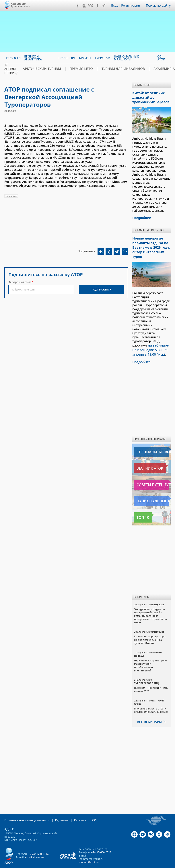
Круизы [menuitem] (85, 58)
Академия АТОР (143, 69)
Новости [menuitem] (13, 58)
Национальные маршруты (152, 490)
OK (100, 6)
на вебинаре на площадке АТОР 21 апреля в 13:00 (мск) (151, 340)
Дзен (80, 6)
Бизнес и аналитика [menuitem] (33, 58)
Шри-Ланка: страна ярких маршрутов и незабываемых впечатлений (151, 654)
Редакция (56, 809)
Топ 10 (140, 506)
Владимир (11, 196)
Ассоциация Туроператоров (21, 5)
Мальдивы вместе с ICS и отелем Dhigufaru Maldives (151, 699)
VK (93, 6)
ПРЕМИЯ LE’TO (71, 69)
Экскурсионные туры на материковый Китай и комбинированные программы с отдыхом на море (150, 604)
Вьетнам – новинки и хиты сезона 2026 (151, 678)
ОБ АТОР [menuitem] (161, 58)
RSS (85, 809)
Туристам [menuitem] (103, 58)
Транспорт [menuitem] (67, 58)
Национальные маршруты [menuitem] (126, 58)
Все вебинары (148, 711)
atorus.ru (80, 865)
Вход (117, 6)
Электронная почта (20, 282)
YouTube (86, 6)
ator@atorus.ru (34, 846)
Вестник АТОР (144, 457)
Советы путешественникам (152, 474)
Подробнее (141, 351)
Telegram (106, 6)
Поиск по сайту (160, 6)
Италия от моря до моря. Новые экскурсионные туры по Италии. (150, 629)
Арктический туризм (38, 69)
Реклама (72, 809)
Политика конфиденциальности (24, 809)
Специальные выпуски (151, 441)
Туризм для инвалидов (107, 69)
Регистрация (133, 6)
